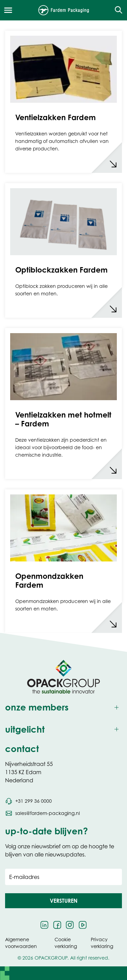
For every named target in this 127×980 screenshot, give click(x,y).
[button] (63, 901)
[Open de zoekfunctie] (116, 10)
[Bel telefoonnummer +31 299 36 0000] (28, 801)
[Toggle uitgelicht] (63, 729)
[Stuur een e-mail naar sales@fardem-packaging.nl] (43, 813)
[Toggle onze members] (63, 707)
